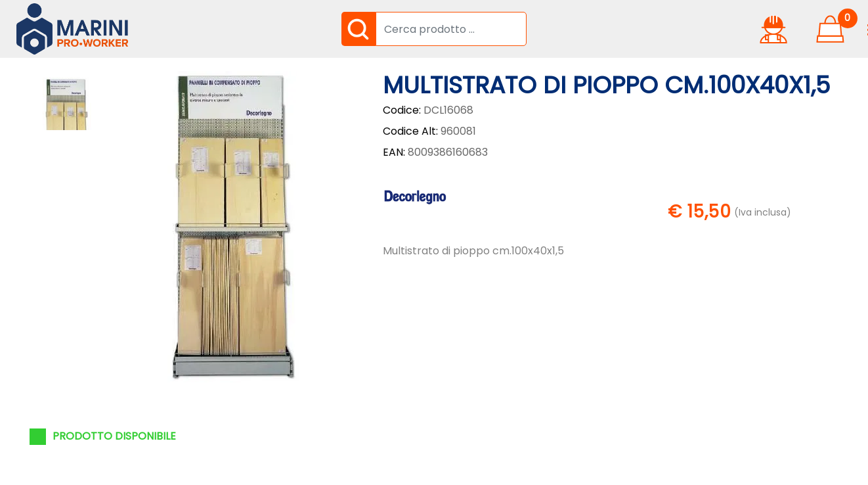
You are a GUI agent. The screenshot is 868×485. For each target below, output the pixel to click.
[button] (358, 29)
